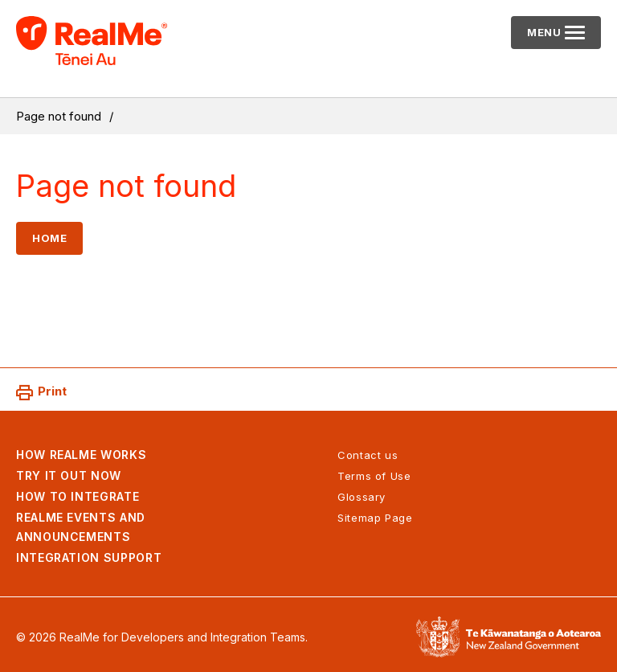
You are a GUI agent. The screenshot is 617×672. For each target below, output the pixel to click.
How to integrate (78, 496)
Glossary (362, 497)
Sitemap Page (375, 518)
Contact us (368, 455)
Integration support (89, 557)
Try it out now (69, 475)
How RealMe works (81, 455)
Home (49, 238)
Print (52, 391)
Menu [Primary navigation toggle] (560, 37)
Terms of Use (374, 476)
